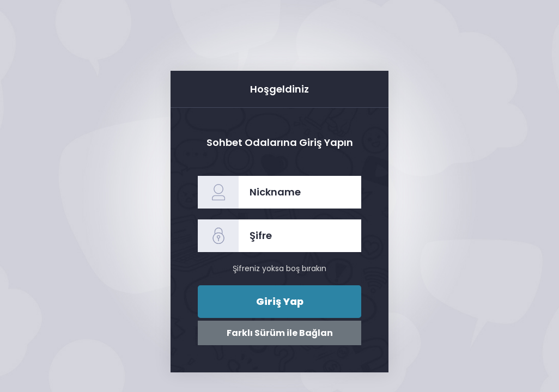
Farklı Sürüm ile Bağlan (280, 333)
